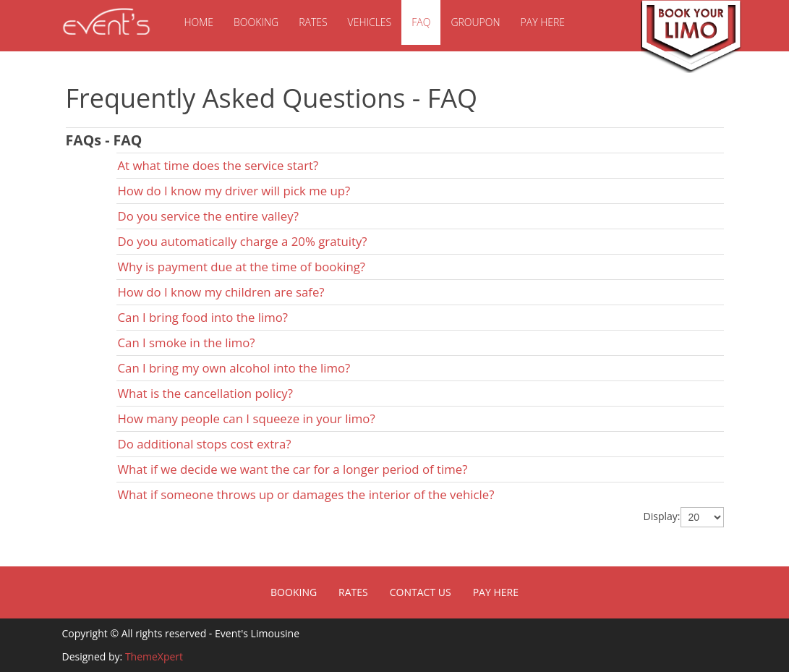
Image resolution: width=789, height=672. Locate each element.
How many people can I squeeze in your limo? (247, 418)
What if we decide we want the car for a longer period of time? (293, 469)
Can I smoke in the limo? (187, 343)
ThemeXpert (154, 656)
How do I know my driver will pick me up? (234, 191)
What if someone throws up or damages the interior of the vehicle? (306, 494)
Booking (256, 22)
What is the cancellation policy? (206, 393)
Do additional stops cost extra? (205, 444)
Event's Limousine (106, 22)
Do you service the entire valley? (208, 216)
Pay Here (543, 22)
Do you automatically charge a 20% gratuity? (243, 241)
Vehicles (370, 22)
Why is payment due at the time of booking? (242, 267)
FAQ (421, 22)
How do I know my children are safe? (221, 292)
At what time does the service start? (218, 165)
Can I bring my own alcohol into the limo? (234, 368)
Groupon (475, 22)
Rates (313, 22)
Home (199, 22)
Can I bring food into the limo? (203, 317)
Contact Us (421, 592)
